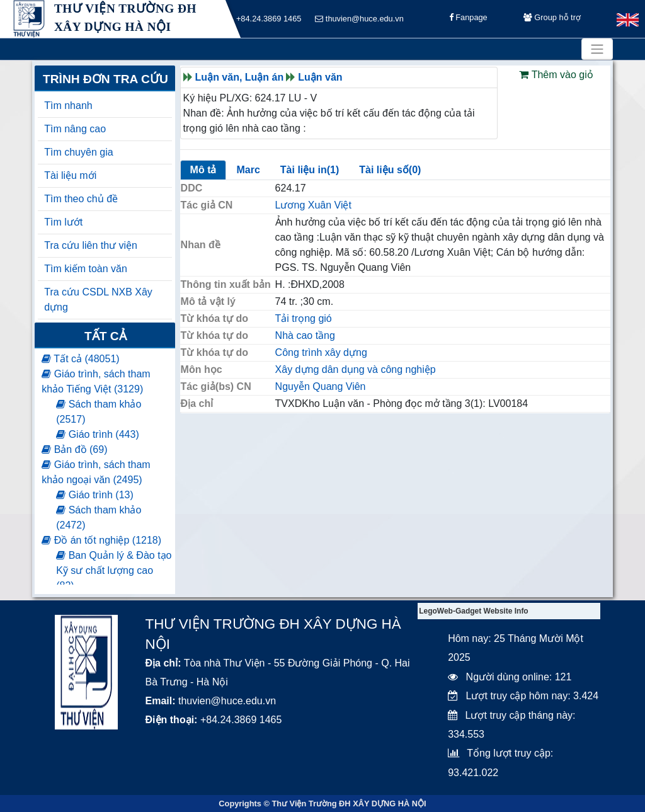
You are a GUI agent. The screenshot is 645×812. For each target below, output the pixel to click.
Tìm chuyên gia (78, 152)
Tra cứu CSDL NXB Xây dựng (98, 300)
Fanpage (468, 19)
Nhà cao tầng (305, 335)
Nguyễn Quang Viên (321, 386)
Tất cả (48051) (80, 359)
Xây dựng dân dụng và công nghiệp (356, 369)
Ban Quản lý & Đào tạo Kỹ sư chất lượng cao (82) (114, 570)
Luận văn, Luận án (240, 77)
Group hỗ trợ (552, 19)
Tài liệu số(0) (390, 170)
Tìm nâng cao (75, 129)
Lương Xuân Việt (313, 205)
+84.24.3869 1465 (264, 19)
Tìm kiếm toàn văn (86, 269)
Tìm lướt (63, 222)
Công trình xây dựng (321, 352)
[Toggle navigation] (597, 49)
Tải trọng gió (304, 318)
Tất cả (106, 336)
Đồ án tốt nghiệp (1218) (101, 540)
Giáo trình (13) (95, 495)
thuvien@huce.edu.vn (359, 19)
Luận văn (320, 77)
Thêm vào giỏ (556, 75)
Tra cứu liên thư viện (91, 245)
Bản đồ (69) (74, 449)
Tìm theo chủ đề (81, 199)
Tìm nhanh (68, 106)
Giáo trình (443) (98, 434)
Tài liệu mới (70, 175)
